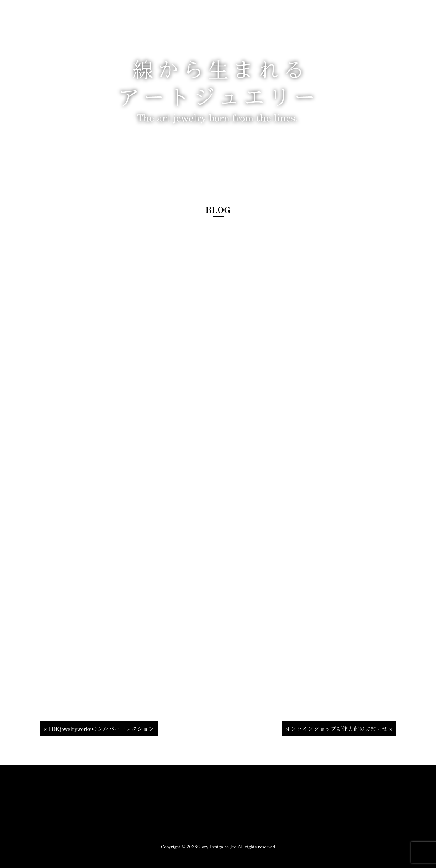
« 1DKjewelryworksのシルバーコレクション (99, 728)
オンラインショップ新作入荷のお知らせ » (339, 728)
